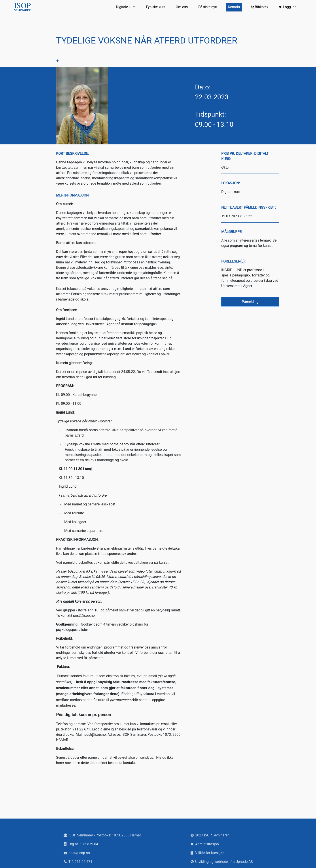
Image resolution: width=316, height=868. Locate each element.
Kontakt (234, 7)
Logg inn (288, 7)
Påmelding (250, 302)
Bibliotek (259, 7)
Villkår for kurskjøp (210, 853)
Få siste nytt (208, 7)
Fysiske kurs (156, 7)
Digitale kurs (126, 7)
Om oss (182, 7)
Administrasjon (207, 844)
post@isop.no (79, 853)
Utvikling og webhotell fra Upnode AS (224, 862)
